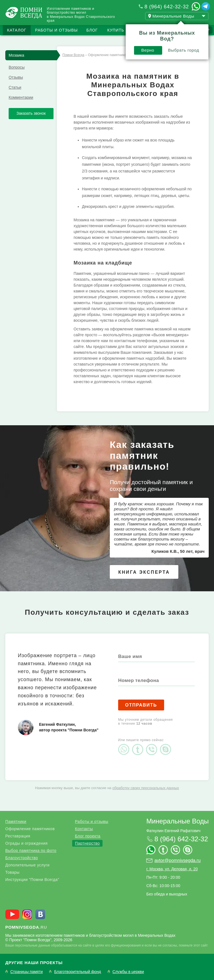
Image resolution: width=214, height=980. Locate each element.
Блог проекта (88, 836)
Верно (148, 50)
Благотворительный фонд (77, 972)
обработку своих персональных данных (146, 788)
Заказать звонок (31, 113)
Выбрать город (184, 50)
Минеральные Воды (177, 821)
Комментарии (21, 97)
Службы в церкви (128, 972)
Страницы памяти (26, 972)
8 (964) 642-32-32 (167, 7)
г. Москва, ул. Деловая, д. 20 (172, 869)
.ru (26, 927)
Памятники (16, 822)
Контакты (84, 829)
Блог (92, 30)
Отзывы (16, 77)
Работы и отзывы (56, 30)
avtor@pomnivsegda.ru (177, 860)
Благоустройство (22, 858)
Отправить (141, 705)
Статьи (15, 87)
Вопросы (17, 67)
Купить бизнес (125, 30)
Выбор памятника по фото (31, 851)
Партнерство (87, 843)
